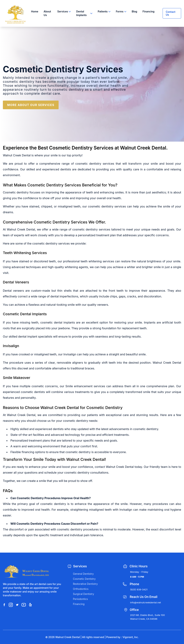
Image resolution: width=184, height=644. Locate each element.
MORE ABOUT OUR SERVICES (31, 105)
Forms (120, 11)
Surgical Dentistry (83, 594)
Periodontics (80, 599)
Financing (148, 11)
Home (35, 11)
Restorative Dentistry (85, 584)
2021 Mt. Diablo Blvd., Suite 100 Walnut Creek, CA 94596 (147, 617)
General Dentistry (83, 574)
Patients (103, 11)
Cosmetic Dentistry (84, 579)
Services (63, 11)
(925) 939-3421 (139, 589)
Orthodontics (81, 589)
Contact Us (171, 13)
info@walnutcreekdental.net (146, 602)
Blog (134, 11)
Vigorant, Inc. (131, 637)
